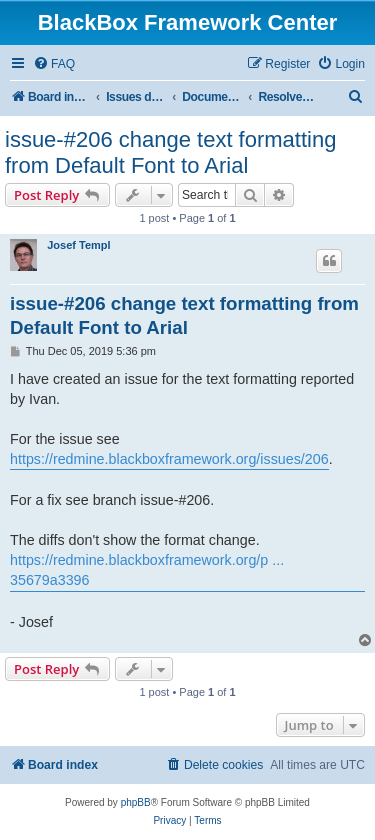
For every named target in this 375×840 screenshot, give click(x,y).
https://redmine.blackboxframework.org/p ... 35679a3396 (147, 570)
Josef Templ (78, 245)
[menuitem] (54, 64)
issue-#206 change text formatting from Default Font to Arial (170, 152)
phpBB (136, 802)
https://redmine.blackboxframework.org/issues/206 (169, 459)
